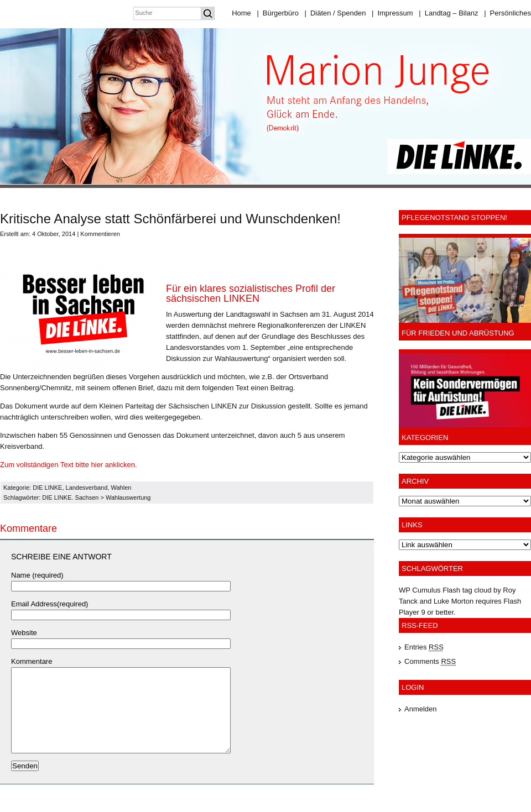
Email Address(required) (50, 604)
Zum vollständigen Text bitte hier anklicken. (69, 465)
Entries (424, 647)
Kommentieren (100, 234)
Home (241, 13)
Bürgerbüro (277, 13)
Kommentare (32, 661)
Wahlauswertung (128, 497)
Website (24, 633)
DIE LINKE (47, 488)
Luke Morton (454, 601)
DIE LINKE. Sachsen (70, 497)
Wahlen (121, 488)
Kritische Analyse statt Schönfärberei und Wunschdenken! (170, 219)
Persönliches (507, 13)
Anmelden (421, 709)
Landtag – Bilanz (448, 13)
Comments (430, 661)
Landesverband (87, 488)
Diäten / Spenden (335, 13)
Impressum (392, 13)
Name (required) (37, 575)
